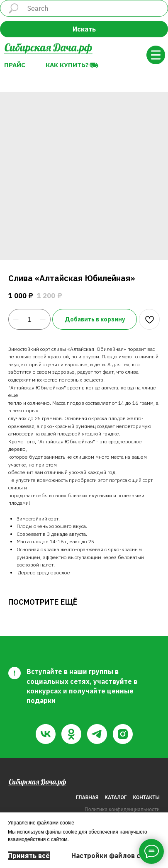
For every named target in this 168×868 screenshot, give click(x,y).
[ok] (71, 734)
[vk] (46, 734)
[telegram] (97, 734)
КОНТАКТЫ (147, 797)
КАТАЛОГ (116, 797)
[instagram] (123, 734)
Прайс (15, 65)
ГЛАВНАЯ (87, 797)
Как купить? (67, 65)
